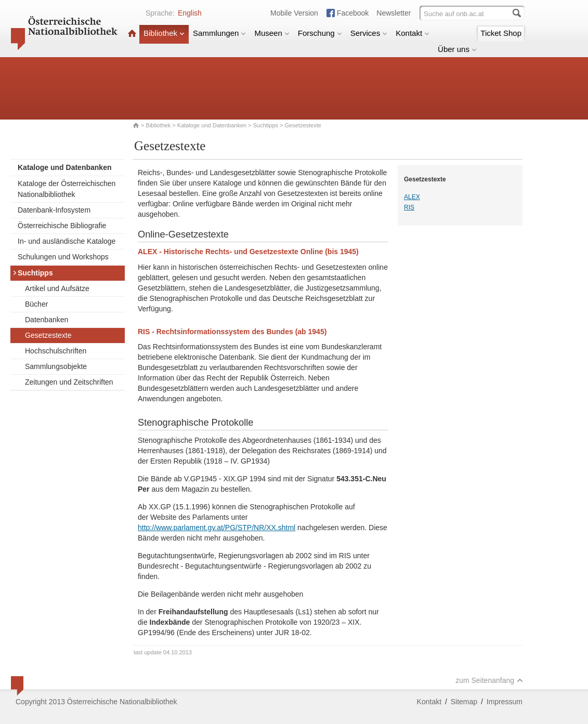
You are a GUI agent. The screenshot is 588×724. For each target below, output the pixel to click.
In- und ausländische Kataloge (67, 241)
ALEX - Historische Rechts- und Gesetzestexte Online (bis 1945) (248, 252)
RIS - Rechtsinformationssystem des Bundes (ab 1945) (232, 332)
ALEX (412, 197)
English (190, 13)
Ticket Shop (501, 33)
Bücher (36, 304)
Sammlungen (219, 33)
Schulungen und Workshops (63, 257)
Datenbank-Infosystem (54, 210)
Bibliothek (164, 33)
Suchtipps (266, 125)
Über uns (457, 49)
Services (369, 33)
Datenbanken (47, 320)
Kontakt (413, 33)
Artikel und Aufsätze (57, 288)
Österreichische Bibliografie (62, 226)
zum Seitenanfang (489, 680)
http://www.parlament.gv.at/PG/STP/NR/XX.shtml (217, 528)
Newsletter (394, 13)
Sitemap (464, 702)
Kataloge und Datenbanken (212, 125)
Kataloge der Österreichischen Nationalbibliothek (67, 189)
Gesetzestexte (48, 335)
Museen (272, 33)
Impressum (505, 702)
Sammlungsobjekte (56, 366)
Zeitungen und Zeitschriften (69, 382)
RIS (409, 207)
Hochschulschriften (56, 351)
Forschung (320, 33)
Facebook (353, 13)
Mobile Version (294, 13)
